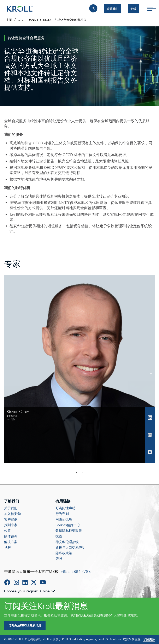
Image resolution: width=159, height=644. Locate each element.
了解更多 (149, 639)
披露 (59, 536)
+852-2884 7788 (76, 572)
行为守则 (62, 514)
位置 (7, 531)
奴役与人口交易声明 (70, 548)
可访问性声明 (65, 508)
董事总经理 (12, 416)
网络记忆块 (64, 520)
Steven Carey (150, 418)
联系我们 (113, 9)
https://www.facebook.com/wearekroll (7, 582)
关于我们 (11, 508)
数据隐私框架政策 (69, 531)
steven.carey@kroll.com (150, 435)
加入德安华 (12, 514)
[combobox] (48, 591)
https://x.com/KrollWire (34, 582)
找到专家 (11, 525)
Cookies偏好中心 (68, 525)
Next (154, 373)
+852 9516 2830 (150, 452)
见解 (7, 548)
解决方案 (11, 542)
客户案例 (11, 520)
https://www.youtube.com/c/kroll (43, 582)
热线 (133, 9)
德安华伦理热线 (67, 542)
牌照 (59, 559)
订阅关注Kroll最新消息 (25, 625)
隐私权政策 (64, 553)
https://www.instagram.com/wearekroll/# (16, 582)
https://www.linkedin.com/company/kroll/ (25, 582)
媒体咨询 (11, 536)
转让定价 (11, 419)
